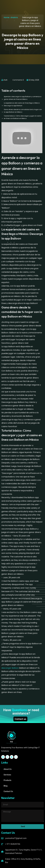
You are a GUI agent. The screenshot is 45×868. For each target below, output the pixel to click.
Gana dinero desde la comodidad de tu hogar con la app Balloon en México (23, 111)
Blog (6, 786)
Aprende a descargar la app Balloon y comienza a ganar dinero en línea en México (23, 98)
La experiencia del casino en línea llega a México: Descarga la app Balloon (22, 104)
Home (7, 17)
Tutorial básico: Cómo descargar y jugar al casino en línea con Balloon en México (23, 117)
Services (7, 775)
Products (7, 780)
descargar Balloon (10, 668)
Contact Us (8, 791)
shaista (14, 17)
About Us (8, 769)
